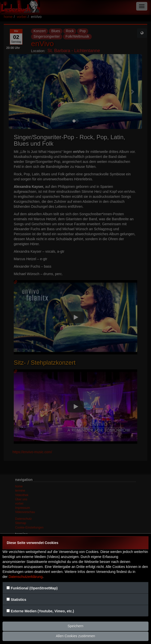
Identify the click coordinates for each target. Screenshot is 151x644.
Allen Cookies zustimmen (75, 636)
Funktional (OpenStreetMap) (34, 588)
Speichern (75, 626)
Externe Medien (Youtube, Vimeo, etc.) (42, 611)
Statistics (18, 600)
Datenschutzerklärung (25, 577)
